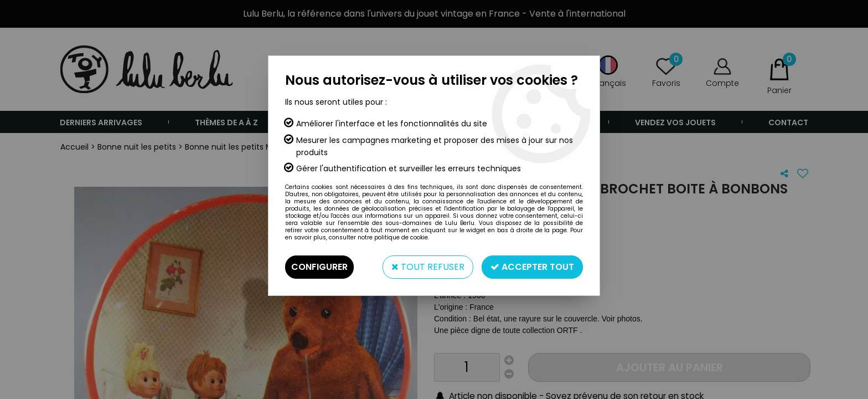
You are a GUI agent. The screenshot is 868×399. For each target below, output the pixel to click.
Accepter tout (532, 267)
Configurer (319, 267)
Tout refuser (428, 267)
